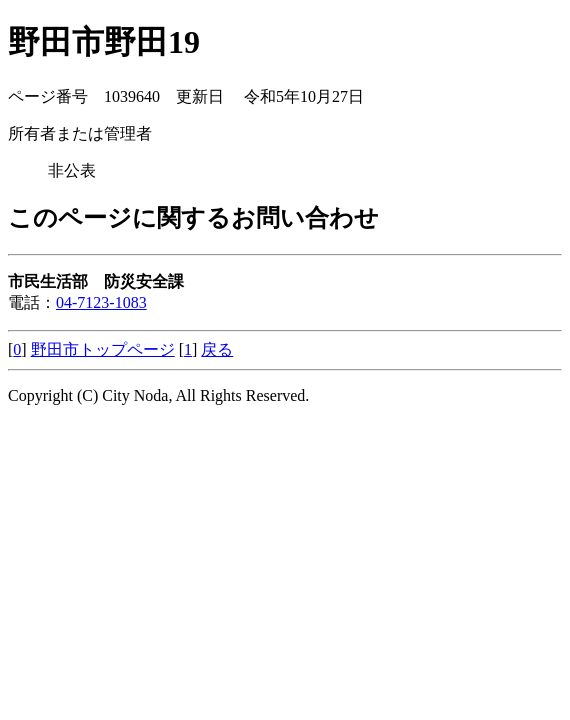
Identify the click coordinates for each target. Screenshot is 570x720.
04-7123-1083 (101, 302)
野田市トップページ (103, 349)
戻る (217, 349)
